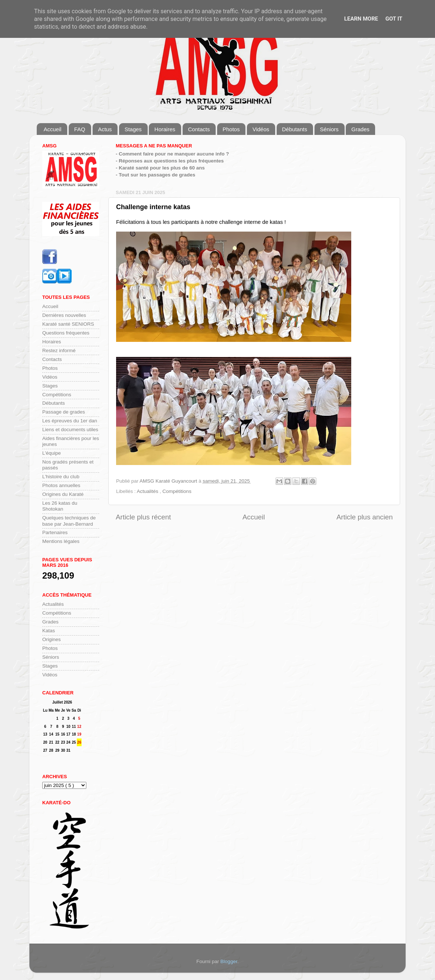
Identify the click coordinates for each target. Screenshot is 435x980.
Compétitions (177, 491)
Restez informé (59, 350)
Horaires (165, 129)
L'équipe (52, 453)
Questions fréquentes (66, 333)
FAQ (80, 129)
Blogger (229, 961)
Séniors (329, 129)
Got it (394, 19)
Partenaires (55, 532)
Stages (133, 129)
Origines (51, 639)
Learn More (361, 19)
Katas (49, 631)
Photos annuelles (61, 485)
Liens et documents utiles (70, 430)
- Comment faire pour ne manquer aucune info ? (172, 154)
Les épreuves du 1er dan (70, 421)
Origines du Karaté (63, 494)
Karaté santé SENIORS (68, 324)
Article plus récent (143, 517)
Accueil (53, 129)
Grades (360, 129)
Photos (231, 129)
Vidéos (261, 129)
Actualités (148, 491)
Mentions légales (61, 541)
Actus (105, 129)
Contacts (199, 129)
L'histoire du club (61, 477)
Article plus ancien (365, 517)
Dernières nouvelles (64, 315)
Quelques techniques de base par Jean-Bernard (69, 521)
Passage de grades (64, 412)
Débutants (295, 129)
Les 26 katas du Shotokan (60, 506)
